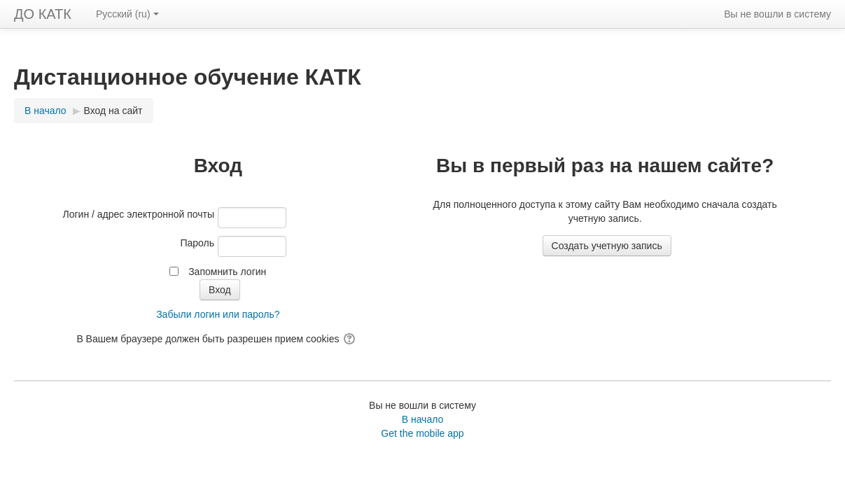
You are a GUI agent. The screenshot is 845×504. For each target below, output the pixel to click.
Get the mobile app (422, 433)
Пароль (197, 243)
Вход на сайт (113, 111)
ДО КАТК (43, 14)
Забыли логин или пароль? (218, 314)
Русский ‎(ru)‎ (127, 14)
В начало (423, 419)
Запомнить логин (227, 272)
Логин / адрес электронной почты (139, 214)
